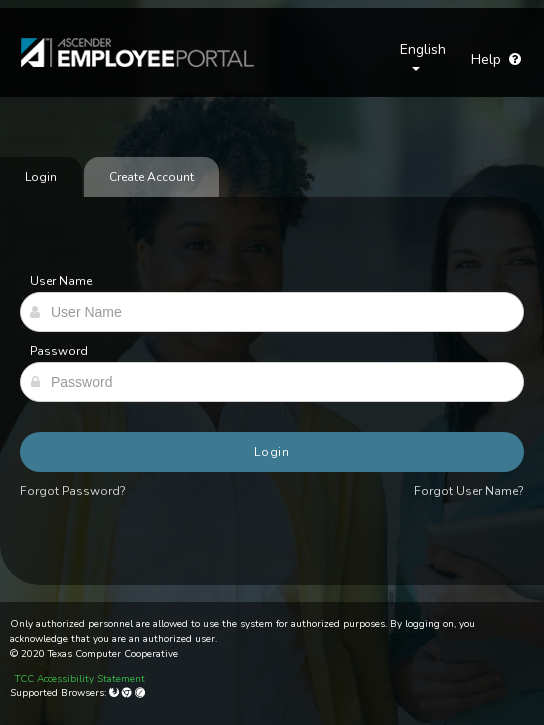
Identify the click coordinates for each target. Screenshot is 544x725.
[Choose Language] (423, 60)
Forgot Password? (73, 491)
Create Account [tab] (151, 177)
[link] (127, 52)
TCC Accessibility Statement (80, 679)
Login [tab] (41, 177)
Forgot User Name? (469, 491)
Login (272, 452)
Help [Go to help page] (496, 59)
